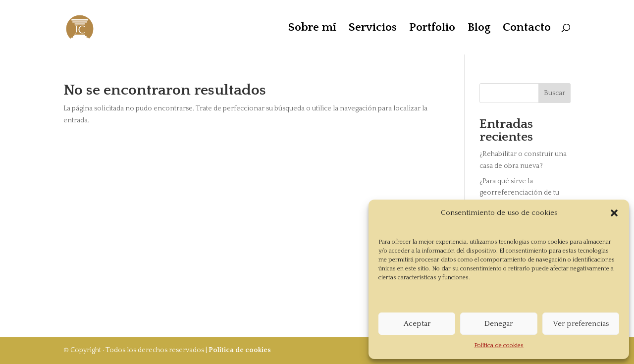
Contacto (527, 29)
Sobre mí (312, 29)
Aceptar (417, 324)
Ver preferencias (581, 324)
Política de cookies (499, 345)
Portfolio (432, 29)
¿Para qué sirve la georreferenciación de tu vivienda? (519, 193)
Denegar (499, 324)
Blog (479, 29)
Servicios (373, 29)
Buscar (555, 93)
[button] (614, 213)
